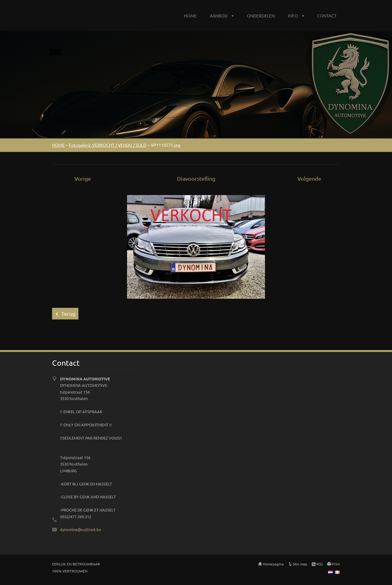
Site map (300, 564)
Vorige (83, 178)
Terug (68, 313)
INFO (293, 16)
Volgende (309, 178)
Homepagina (273, 564)
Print (336, 564)
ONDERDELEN (261, 16)
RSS (319, 564)
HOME (190, 16)
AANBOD (219, 16)
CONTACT (327, 16)
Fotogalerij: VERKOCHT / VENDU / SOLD (108, 145)
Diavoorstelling (196, 178)
